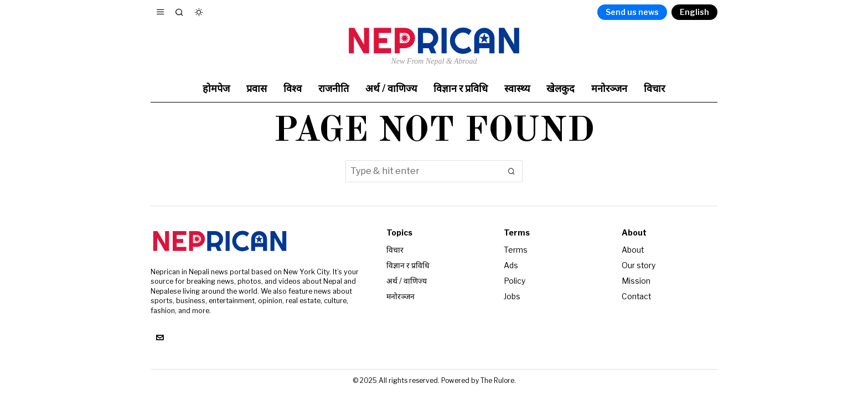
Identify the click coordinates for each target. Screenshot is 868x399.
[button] (512, 171)
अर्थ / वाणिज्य (407, 280)
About (633, 250)
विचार (395, 250)
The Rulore (497, 380)
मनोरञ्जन (401, 295)
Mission (636, 280)
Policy (515, 280)
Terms (516, 250)
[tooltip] (159, 338)
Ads (511, 265)
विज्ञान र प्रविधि (408, 265)
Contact (637, 295)
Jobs (512, 295)
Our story (639, 265)
